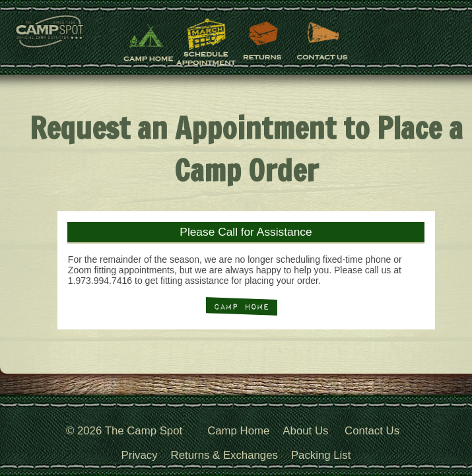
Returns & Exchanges (224, 455)
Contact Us (372, 431)
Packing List (321, 455)
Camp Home (238, 431)
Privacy (140, 455)
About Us (305, 431)
